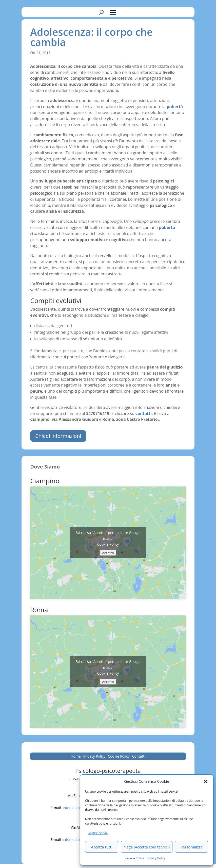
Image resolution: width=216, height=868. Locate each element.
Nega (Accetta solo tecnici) (147, 847)
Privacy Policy (156, 858)
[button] (206, 781)
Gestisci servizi (98, 833)
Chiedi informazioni (58, 436)
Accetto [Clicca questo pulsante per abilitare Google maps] (108, 553)
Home (76, 757)
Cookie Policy (135, 858)
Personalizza (192, 847)
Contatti (139, 757)
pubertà (167, 227)
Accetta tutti (102, 847)
